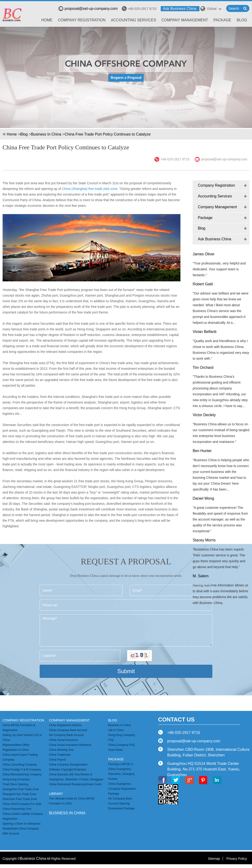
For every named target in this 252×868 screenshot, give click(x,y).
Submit (126, 671)
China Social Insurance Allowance (70, 745)
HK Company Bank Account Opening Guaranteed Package (121, 804)
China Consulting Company (20, 765)
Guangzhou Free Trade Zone (21, 789)
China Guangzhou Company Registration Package (122, 789)
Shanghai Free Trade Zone (19, 794)
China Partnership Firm (17, 809)
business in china (67, 813)
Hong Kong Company (16, 779)
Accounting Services (133, 20)
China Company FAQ (121, 745)
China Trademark (60, 755)
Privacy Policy (237, 859)
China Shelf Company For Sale (22, 804)
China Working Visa (61, 750)
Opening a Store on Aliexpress (22, 824)
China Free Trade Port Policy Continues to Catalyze (107, 134)
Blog (242, 20)
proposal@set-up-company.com (88, 9)
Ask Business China (180, 9)
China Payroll (57, 760)
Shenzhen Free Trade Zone (20, 799)
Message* (126, 630)
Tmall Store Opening (15, 784)
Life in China (116, 730)
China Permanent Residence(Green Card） (76, 784)
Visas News (115, 750)
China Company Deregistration (68, 765)
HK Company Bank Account (66, 735)
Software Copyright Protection (68, 770)
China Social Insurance (63, 740)
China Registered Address (65, 725)
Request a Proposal (126, 77)
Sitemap (214, 859)
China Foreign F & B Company (22, 770)
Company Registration (82, 20)
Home (47, 20)
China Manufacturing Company (22, 774)
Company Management (185, 20)
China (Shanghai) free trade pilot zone (90, 189)
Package (222, 20)
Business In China (46, 134)
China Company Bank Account (68, 730)
